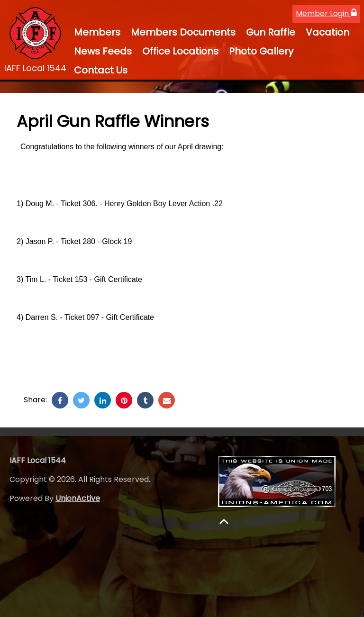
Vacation (328, 32)
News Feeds (103, 51)
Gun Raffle (271, 32)
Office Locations (180, 51)
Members (97, 32)
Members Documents (183, 32)
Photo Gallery (261, 51)
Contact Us (101, 70)
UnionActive (78, 498)
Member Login (326, 14)
